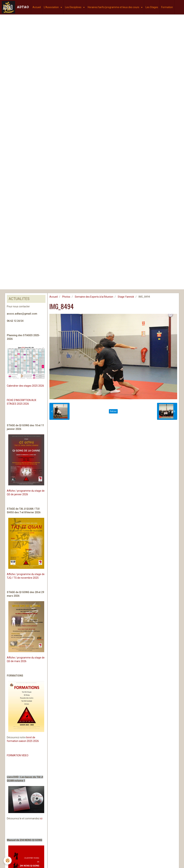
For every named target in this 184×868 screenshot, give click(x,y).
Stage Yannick (126, 297)
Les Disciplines (73, 7)
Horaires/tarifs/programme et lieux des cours (114, 7)
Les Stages (152, 7)
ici (41, 818)
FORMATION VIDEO (18, 755)
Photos (66, 297)
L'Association (52, 7)
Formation (167, 7)
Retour (113, 411)
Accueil (37, 7)
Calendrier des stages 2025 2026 (25, 386)
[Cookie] (8, 861)
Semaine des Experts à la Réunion (94, 297)
